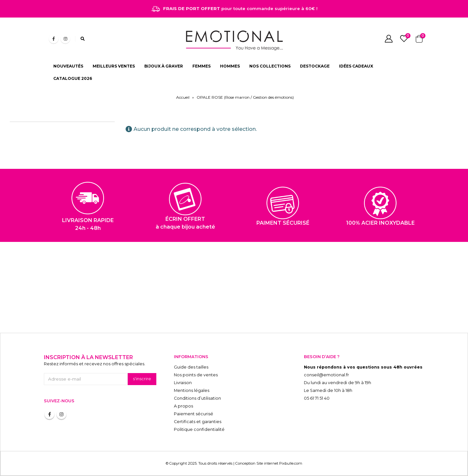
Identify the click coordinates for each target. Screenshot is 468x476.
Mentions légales (192, 390)
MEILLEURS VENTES (114, 66)
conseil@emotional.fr (326, 375)
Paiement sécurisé (194, 414)
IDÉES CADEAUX (356, 66)
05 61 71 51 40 (317, 398)
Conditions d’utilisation (197, 398)
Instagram (61, 414)
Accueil (183, 97)
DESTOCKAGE (315, 66)
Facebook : (49, 414)
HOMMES (230, 66)
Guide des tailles (191, 367)
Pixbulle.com (291, 463)
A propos (183, 406)
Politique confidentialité (199, 429)
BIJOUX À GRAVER (164, 66)
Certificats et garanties (198, 422)
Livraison (183, 383)
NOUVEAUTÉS (68, 66)
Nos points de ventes (196, 375)
